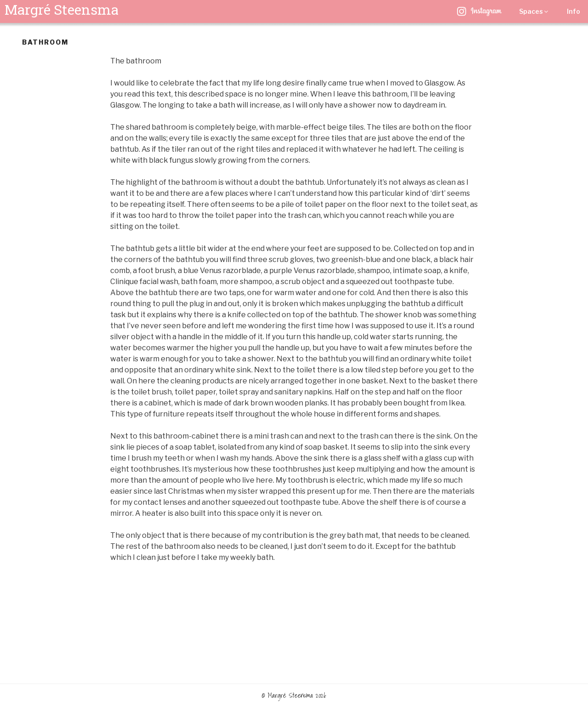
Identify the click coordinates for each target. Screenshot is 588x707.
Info (574, 11)
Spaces (534, 11)
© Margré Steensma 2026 (294, 696)
